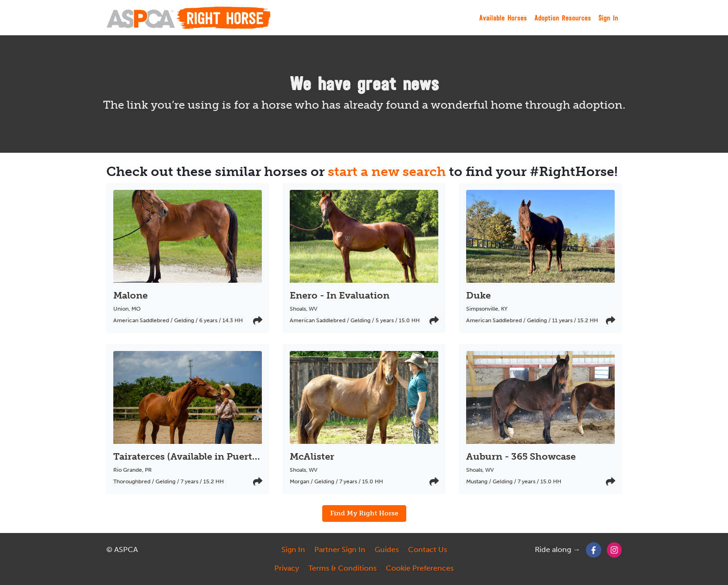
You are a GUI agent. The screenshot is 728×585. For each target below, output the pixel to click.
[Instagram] (614, 549)
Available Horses (503, 18)
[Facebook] (594, 549)
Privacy (287, 568)
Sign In (608, 18)
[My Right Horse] (188, 18)
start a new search (387, 172)
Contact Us (428, 549)
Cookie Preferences (420, 568)
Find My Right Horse (364, 513)
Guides (387, 549)
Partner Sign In (340, 549)
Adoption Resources (563, 18)
